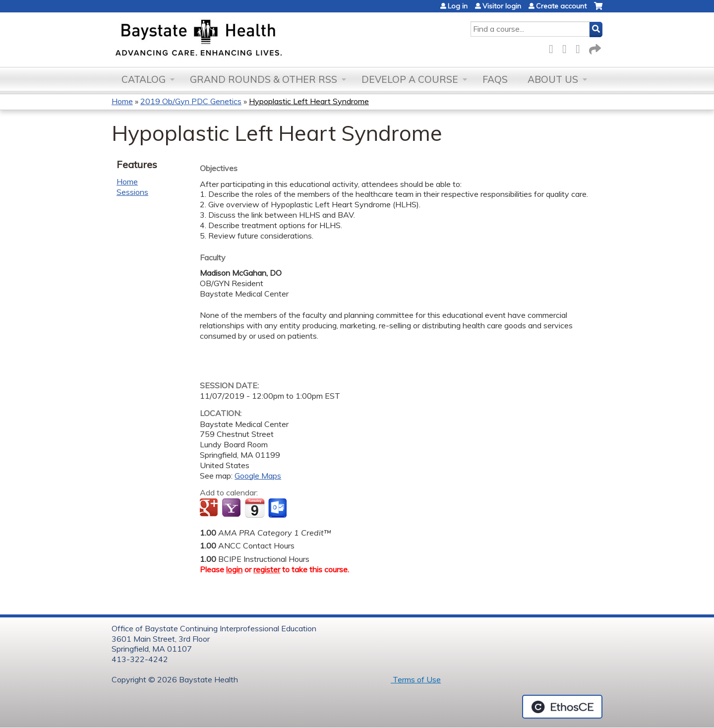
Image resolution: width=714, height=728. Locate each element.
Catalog (144, 79)
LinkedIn (581, 47)
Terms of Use (416, 679)
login (234, 569)
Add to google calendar (210, 508)
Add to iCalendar (255, 508)
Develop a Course (410, 79)
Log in (458, 6)
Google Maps (258, 476)
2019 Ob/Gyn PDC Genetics (191, 101)
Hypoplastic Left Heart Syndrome (309, 101)
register (267, 569)
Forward (594, 47)
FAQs (495, 79)
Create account (561, 6)
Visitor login (502, 6)
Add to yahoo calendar (232, 508)
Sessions (132, 192)
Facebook (554, 47)
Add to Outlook (278, 508)
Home (122, 101)
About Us (553, 79)
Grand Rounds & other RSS (264, 79)
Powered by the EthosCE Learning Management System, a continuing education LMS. (562, 707)
